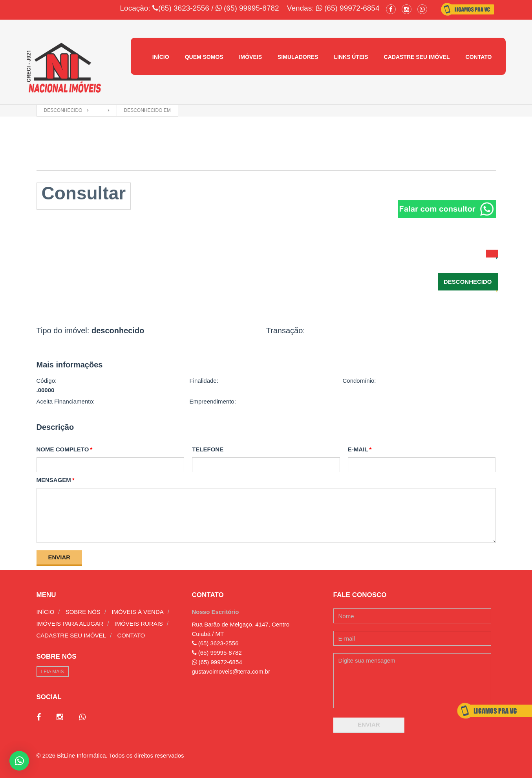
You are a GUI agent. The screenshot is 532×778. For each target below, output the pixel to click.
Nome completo (63, 449)
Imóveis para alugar (70, 624)
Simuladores (298, 57)
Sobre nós (83, 612)
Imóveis (250, 57)
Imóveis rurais (138, 624)
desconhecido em (147, 110)
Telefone (208, 449)
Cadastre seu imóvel (417, 57)
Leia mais (53, 672)
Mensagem (54, 480)
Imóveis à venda (138, 612)
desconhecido (63, 110)
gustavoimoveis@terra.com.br (231, 671)
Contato (479, 57)
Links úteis (351, 57)
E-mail (358, 449)
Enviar (59, 557)
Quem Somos (204, 57)
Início (161, 57)
